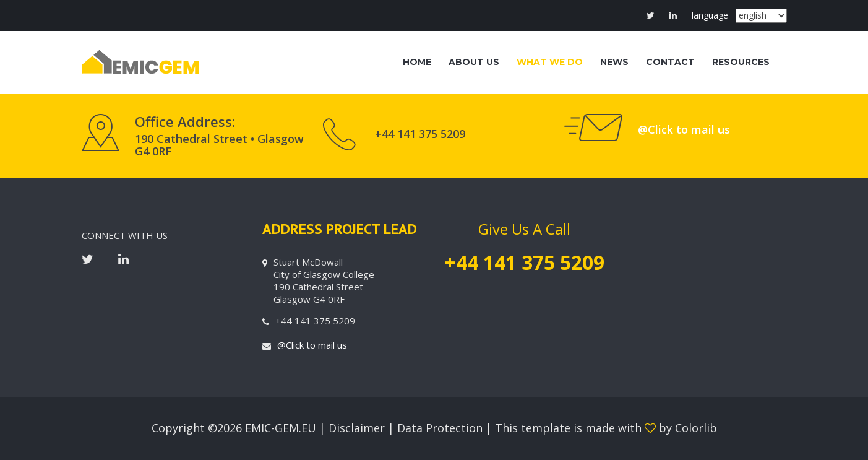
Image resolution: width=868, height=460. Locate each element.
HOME (417, 62)
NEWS (614, 62)
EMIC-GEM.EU (281, 428)
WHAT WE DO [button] (550, 62)
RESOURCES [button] (741, 62)
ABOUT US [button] (474, 62)
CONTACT (670, 62)
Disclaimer (358, 428)
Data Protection (441, 428)
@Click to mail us (684, 129)
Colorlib (696, 428)
